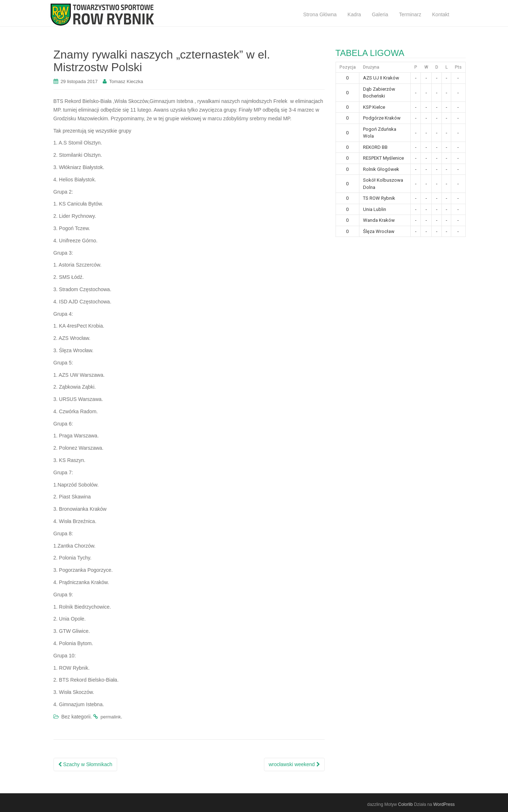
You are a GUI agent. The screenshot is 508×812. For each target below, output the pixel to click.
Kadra (354, 14)
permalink (111, 717)
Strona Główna (320, 14)
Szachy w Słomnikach (85, 764)
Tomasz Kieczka (126, 81)
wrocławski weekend (294, 764)
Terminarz (410, 14)
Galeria (380, 14)
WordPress (444, 804)
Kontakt (441, 14)
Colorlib (405, 804)
